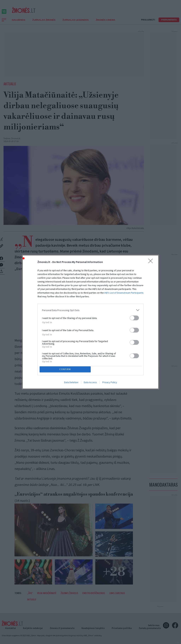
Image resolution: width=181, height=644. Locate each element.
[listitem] (90, 335)
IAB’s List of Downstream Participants (124, 317)
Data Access (90, 358)
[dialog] (90, 322)
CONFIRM (66, 344)
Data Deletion (71, 358)
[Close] (152, 287)
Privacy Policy (110, 358)
